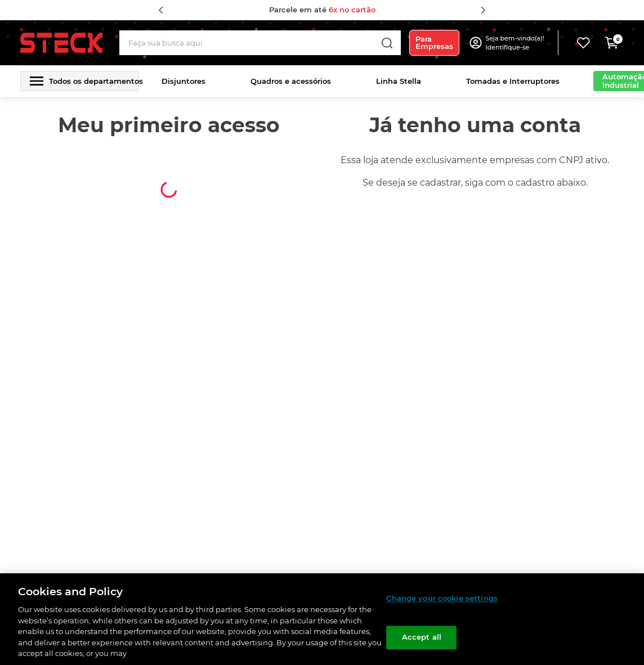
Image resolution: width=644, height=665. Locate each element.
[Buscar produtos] (387, 43)
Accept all (422, 637)
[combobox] (260, 43)
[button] (516, 43)
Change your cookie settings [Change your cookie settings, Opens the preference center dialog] (442, 598)
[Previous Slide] (161, 10)
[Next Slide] (483, 10)
